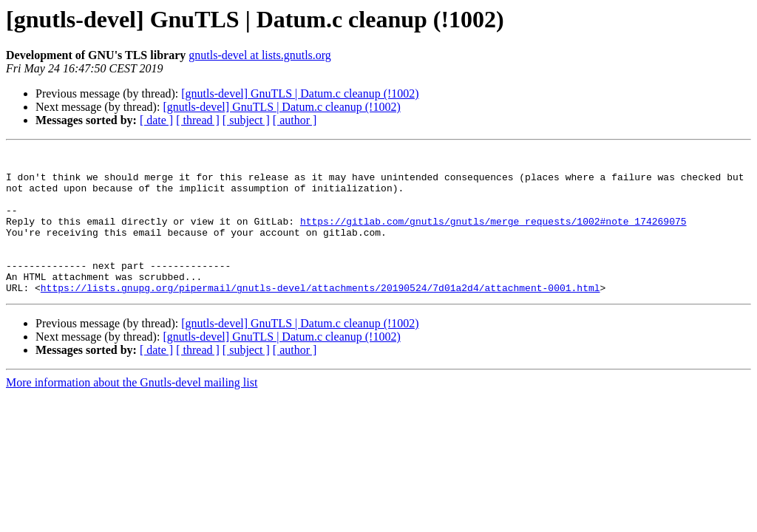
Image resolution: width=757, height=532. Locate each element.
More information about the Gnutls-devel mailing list (132, 411)
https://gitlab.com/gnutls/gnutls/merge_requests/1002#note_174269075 (493, 236)
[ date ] (156, 120)
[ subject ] (246, 120)
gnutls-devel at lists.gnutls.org (260, 55)
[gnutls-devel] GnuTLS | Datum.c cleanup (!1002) (300, 93)
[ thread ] (198, 120)
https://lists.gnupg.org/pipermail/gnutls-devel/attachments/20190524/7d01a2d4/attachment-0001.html (320, 316)
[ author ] (295, 120)
